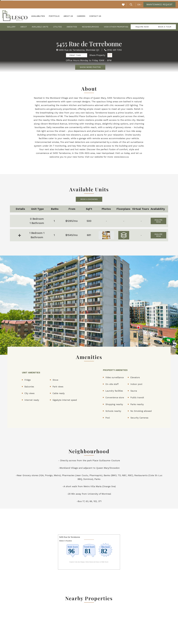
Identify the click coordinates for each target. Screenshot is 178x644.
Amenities (72, 26)
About (24, 26)
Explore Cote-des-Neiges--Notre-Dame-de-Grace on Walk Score (89, 562)
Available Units (40, 26)
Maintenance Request (159, 4)
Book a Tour (165, 26)
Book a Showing (89, 199)
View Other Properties (116, 26)
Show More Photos (90, 67)
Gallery (11, 26)
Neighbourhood (90, 26)
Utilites (57, 26)
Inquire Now (142, 26)
